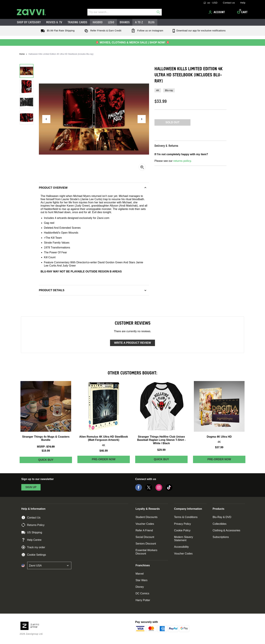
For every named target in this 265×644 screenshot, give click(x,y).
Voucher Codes (145, 524)
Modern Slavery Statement (184, 539)
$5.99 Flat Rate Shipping (57, 31)
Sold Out (172, 122)
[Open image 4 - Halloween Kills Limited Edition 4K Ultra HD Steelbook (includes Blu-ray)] (27, 118)
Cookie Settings (34, 555)
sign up (31, 487)
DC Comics (142, 593)
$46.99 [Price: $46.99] (104, 451)
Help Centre (31, 540)
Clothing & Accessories (226, 530)
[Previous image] (46, 119)
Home (22, 54)
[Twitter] (149, 490)
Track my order (33, 547)
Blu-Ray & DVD (222, 517)
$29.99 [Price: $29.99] (161, 450)
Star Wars (142, 580)
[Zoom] (142, 167)
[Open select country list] (49, 565)
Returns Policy (33, 525)
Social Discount (145, 537)
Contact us (229, 3)
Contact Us (31, 517)
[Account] (217, 12)
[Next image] (142, 119)
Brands (125, 22)
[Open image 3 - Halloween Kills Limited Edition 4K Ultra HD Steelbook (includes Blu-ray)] (27, 102)
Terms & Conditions (186, 517)
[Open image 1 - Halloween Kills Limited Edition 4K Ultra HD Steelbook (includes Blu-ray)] (27, 71)
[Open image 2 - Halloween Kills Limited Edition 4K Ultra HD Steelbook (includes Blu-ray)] (27, 86)
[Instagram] (159, 490)
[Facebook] (139, 490)
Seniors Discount (146, 544)
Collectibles (220, 524)
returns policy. (182, 161)
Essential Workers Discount (146, 552)
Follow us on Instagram (147, 31)
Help (243, 3)
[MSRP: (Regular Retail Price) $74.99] (46, 447)
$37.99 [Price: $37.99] (219, 447)
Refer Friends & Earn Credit (102, 31)
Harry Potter (143, 600)
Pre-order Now (104, 459)
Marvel (140, 574)
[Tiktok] (169, 490)
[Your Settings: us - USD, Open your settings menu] (210, 3)
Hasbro (98, 22)
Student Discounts (147, 517)
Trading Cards (77, 22)
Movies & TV (54, 22)
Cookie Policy (182, 530)
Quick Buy (53, 461)
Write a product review (132, 343)
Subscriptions (221, 537)
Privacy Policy (183, 524)
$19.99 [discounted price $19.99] (46, 451)
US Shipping (32, 532)
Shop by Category (29, 22)
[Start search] (158, 12)
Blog (151, 22)
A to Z (139, 22)
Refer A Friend (144, 530)
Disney (140, 587)
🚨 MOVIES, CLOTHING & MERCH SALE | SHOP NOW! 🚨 (132, 42)
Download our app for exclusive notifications (199, 31)
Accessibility (181, 547)
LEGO (111, 22)
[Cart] (243, 12)
